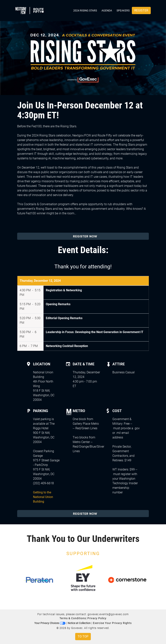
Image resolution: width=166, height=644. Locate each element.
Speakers (123, 10)
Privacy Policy (97, 618)
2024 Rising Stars (85, 10)
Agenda (107, 10)
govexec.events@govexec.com (108, 614)
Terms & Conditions (73, 618)
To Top (83, 636)
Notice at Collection (79, 623)
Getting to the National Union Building (43, 497)
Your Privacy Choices (50, 623)
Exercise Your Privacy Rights (112, 623)
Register (141, 10)
